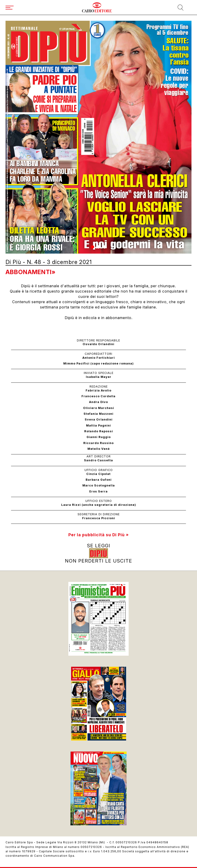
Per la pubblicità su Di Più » (98, 535)
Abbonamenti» (30, 272)
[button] (93, 247)
